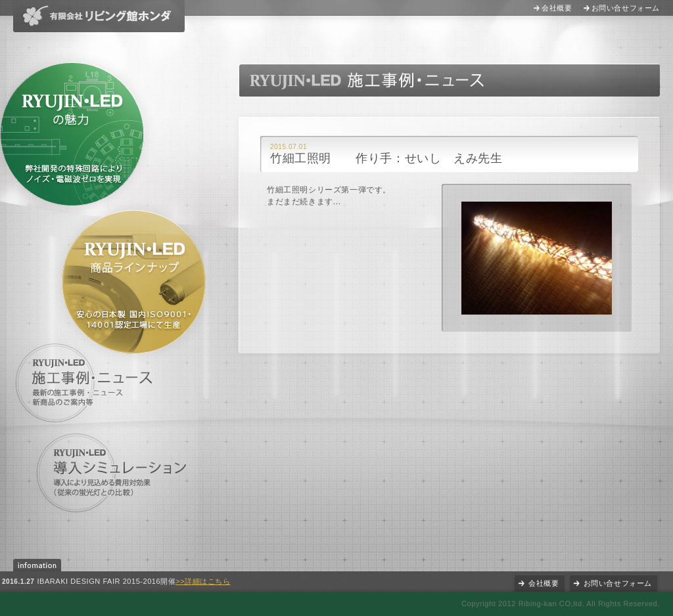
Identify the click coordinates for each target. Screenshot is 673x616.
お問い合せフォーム (626, 8)
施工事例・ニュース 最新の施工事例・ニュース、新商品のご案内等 (87, 383)
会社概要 (557, 8)
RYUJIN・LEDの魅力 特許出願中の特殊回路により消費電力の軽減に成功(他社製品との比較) (72, 134)
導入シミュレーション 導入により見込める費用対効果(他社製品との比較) (112, 473)
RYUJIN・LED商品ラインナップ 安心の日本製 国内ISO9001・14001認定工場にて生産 (134, 282)
